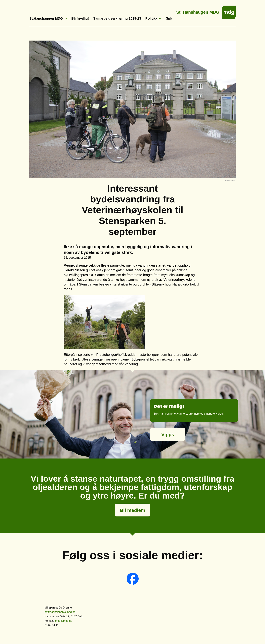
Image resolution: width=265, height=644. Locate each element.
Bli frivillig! (80, 18)
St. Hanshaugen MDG (198, 11)
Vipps (168, 435)
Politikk (151, 18)
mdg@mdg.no (64, 621)
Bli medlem (132, 510)
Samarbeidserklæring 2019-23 (117, 18)
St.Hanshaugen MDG (46, 18)
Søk (169, 18)
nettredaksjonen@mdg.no (60, 612)
